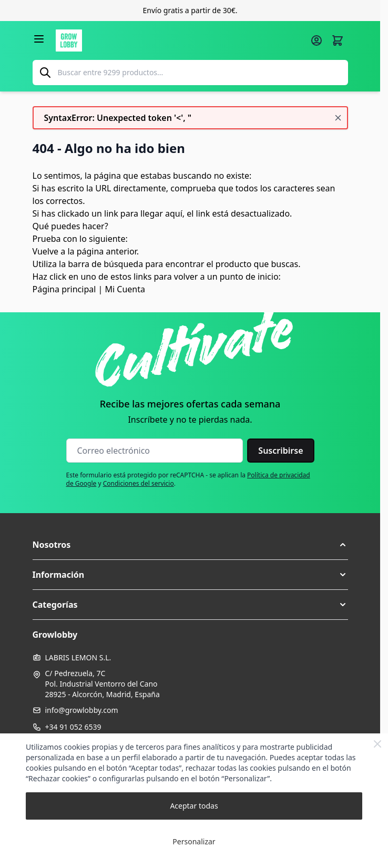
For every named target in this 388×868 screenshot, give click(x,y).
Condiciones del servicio (139, 483)
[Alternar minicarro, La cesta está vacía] (338, 40)
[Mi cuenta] (316, 40)
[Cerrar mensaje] (338, 118)
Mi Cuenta (125, 289)
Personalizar (194, 841)
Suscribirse (280, 451)
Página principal (64, 289)
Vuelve (46, 251)
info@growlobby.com (82, 710)
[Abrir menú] (39, 39)
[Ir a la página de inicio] (180, 40)
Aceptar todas (194, 806)
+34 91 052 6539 (73, 727)
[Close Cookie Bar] (377, 744)
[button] (190, 545)
